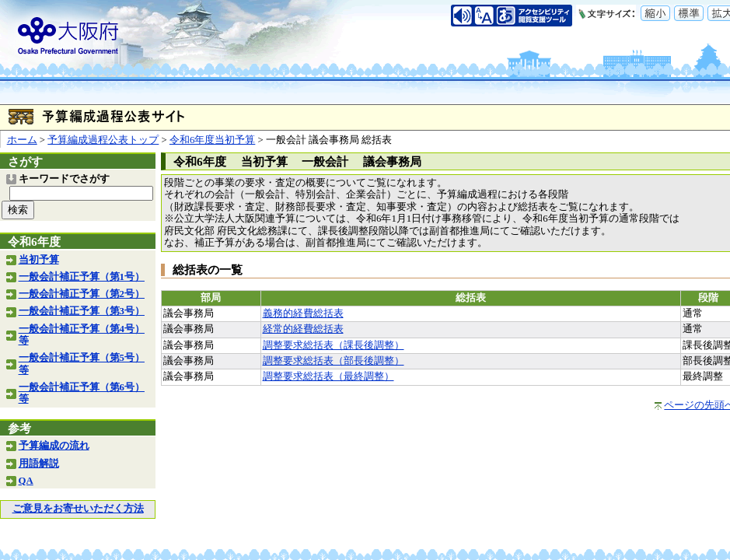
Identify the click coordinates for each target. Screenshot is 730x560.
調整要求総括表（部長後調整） (334, 361)
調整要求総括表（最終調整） (328, 376)
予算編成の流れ (54, 446)
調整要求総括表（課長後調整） (334, 345)
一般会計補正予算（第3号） (82, 311)
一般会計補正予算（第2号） (82, 294)
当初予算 (39, 260)
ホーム (22, 140)
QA (26, 481)
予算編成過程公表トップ (103, 140)
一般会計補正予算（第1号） (82, 277)
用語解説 (39, 464)
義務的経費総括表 (303, 313)
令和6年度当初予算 (212, 140)
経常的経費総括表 (303, 329)
